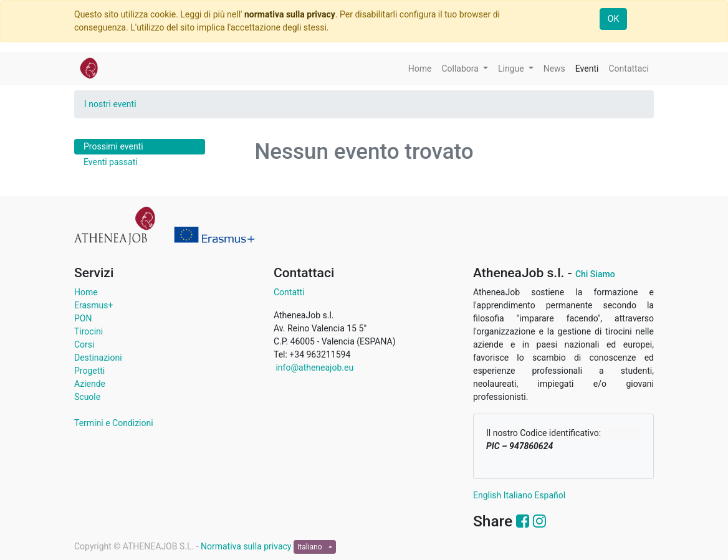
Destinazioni (98, 358)
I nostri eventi (110, 104)
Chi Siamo (595, 274)
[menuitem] (420, 69)
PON (83, 318)
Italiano (518, 495)
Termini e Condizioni (114, 423)
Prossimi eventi (113, 146)
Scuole (87, 397)
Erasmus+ (93, 305)
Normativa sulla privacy (247, 546)
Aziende (90, 384)
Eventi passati (111, 162)
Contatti (289, 292)
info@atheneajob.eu (314, 368)
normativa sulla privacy (290, 14)
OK (613, 19)
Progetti (89, 371)
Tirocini (89, 331)
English (487, 495)
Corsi (84, 344)
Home (86, 292)
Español (550, 495)
